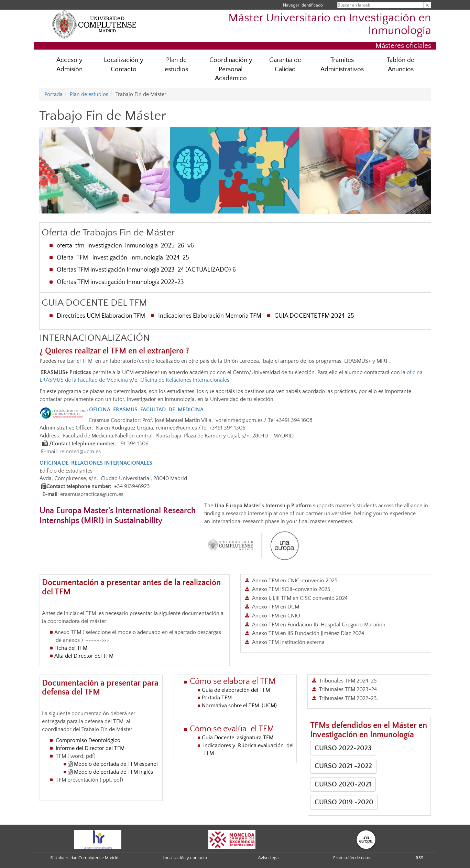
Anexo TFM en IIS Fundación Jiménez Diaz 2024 (308, 633)
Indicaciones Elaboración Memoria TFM (210, 316)
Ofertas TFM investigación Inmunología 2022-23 (120, 282)
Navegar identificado (303, 5)
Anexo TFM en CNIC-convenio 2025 (295, 581)
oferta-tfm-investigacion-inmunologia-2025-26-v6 (125, 246)
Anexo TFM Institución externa (288, 642)
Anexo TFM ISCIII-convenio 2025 (291, 589)
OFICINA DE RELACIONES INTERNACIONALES (96, 463)
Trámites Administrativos (342, 65)
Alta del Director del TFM (85, 656)
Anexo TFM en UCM (276, 607)
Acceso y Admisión (69, 65)
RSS (419, 858)
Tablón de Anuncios (401, 65)
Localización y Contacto (124, 65)
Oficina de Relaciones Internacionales (185, 380)
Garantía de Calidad (285, 65)
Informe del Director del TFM (89, 748)
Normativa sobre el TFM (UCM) (239, 706)
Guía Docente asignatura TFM (238, 738)
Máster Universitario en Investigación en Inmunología (330, 24)
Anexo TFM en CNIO (276, 616)
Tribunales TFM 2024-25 (348, 681)
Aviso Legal (269, 858)
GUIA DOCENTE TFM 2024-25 (314, 316)
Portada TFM (217, 698)
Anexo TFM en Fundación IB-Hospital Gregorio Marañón (319, 625)
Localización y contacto (185, 858)
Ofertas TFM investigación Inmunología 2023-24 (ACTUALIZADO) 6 (146, 270)
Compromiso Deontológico (88, 740)
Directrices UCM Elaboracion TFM (101, 316)
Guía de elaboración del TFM (237, 690)
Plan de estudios (176, 65)
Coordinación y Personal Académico (231, 69)
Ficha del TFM (72, 648)
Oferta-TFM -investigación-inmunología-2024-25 (123, 258)
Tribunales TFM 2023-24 (348, 689)
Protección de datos (352, 858)
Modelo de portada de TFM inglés (113, 772)
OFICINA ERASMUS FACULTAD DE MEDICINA (146, 410)
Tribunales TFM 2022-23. (349, 698)
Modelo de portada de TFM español (115, 764)
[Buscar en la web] (427, 5)
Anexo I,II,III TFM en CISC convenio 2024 (300, 598)
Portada (53, 94)
